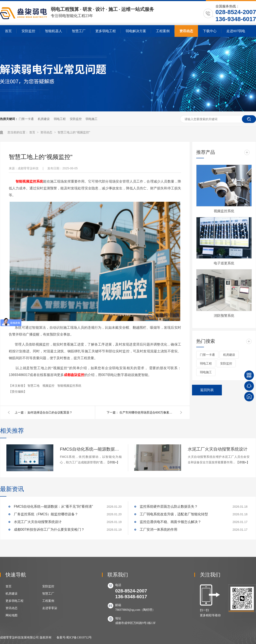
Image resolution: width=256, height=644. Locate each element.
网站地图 (12, 615)
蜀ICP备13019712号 (79, 638)
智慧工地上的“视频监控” (74, 132)
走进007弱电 (236, 31)
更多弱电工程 (106, 31)
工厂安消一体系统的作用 (159, 529)
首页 (8, 31)
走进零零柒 (50, 608)
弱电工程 (60, 119)
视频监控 (49, 386)
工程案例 (163, 31)
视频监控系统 (224, 211)
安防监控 (28, 31)
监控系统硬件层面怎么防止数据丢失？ (169, 506)
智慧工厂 (79, 31)
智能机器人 (54, 31)
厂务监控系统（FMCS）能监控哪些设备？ (46, 514)
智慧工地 (34, 386)
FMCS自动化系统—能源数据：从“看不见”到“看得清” (91, 449)
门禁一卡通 (26, 119)
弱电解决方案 (136, 31)
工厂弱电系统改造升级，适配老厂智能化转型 (174, 514)
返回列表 (207, 390)
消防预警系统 (224, 316)
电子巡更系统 (224, 263)
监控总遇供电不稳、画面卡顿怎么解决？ (170, 522)
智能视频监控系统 (69, 386)
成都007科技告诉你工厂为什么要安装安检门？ (49, 529)
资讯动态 (186, 31)
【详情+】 (113, 462)
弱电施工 (92, 119)
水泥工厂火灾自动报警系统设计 (218, 449)
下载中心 (210, 31)
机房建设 (44, 119)
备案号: (61, 638)
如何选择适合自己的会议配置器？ (50, 412)
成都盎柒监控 (74, 375)
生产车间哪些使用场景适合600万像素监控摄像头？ (147, 412)
